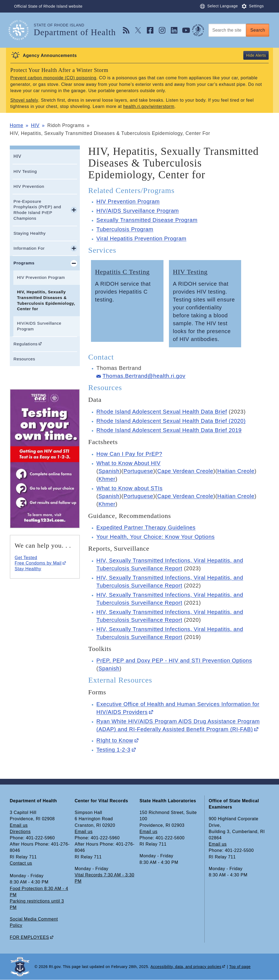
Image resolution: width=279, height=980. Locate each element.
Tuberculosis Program (125, 229)
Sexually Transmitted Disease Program (147, 220)
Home (16, 125)
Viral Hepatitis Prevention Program (141, 239)
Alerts (261, 55)
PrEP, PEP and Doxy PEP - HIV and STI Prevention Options (174, 661)
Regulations (25, 344)
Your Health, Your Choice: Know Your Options (156, 537)
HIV (35, 125)
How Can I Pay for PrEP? (129, 454)
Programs (24, 263)
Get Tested (26, 558)
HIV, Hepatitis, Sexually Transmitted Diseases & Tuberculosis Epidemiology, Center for (46, 300)
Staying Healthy (29, 233)
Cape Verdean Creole (185, 471)
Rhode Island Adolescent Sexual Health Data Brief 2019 (169, 430)
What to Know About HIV (129, 463)
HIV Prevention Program (41, 278)
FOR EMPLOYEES (29, 937)
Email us (19, 825)
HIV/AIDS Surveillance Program (39, 326)
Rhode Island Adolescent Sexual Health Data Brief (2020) (171, 421)
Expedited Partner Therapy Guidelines (146, 527)
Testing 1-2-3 (113, 750)
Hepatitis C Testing (122, 272)
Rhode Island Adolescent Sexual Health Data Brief (162, 412)
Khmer (107, 479)
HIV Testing (25, 171)
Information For (29, 248)
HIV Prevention (29, 186)
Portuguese (138, 471)
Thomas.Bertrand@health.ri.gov (144, 376)
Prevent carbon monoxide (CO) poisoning (53, 78)
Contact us (21, 863)
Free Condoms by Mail (38, 563)
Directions (20, 832)
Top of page (240, 967)
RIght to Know (115, 740)
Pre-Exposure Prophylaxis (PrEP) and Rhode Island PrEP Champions (37, 210)
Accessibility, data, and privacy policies (186, 967)
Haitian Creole (236, 471)
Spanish (109, 471)
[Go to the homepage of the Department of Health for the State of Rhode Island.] (22, 30)
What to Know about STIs (130, 488)
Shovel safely (24, 100)
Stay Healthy (28, 569)
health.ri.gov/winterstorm (149, 106)
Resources (24, 359)
